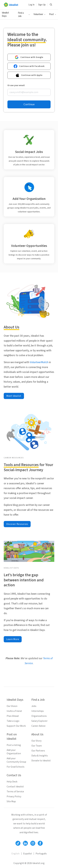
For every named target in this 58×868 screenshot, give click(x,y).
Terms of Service (15, 792)
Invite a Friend (14, 711)
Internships (38, 711)
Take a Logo (13, 721)
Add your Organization (14, 752)
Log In (31, 5)
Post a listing (14, 745)
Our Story (36, 741)
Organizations (39, 716)
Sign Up (42, 5)
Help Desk (12, 782)
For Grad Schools (16, 767)
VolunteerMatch (39, 362)
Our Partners (38, 751)
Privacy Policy (14, 796)
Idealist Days (5, 14)
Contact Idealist (15, 787)
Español (28, 854)
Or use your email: (16, 85)
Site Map (11, 801)
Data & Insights (40, 756)
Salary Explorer (39, 721)
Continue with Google (29, 57)
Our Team (37, 746)
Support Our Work (16, 726)
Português (41, 854)
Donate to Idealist (41, 761)
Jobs (34, 706)
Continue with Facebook (29, 66)
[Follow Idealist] (18, 843)
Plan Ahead (13, 716)
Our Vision (12, 706)
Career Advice (38, 726)
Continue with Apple (29, 75)
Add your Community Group (16, 760)
